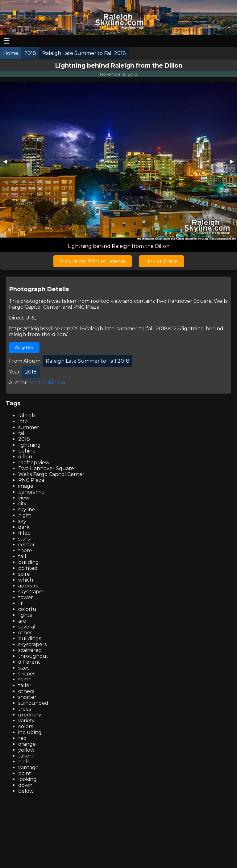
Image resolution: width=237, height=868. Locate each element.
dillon (25, 457)
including (30, 732)
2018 (24, 439)
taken (25, 756)
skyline (27, 509)
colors (26, 726)
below (26, 791)
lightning (29, 445)
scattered (30, 650)
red (23, 738)
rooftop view (106, 301)
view (24, 498)
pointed (28, 568)
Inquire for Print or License (93, 261)
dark (24, 527)
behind (27, 451)
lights (25, 615)
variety (26, 721)
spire (24, 574)
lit (21, 603)
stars (24, 539)
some (25, 680)
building (29, 562)
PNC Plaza (86, 307)
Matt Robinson (47, 383)
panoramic (31, 492)
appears (28, 586)
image (26, 486)
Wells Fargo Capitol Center (51, 474)
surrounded (33, 703)
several (27, 627)
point (25, 773)
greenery (30, 715)
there (25, 551)
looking (27, 779)
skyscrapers (32, 644)
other (25, 633)
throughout (33, 656)
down (25, 785)
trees (25, 709)
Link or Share (162, 261)
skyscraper (31, 592)
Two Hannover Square (184, 301)
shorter (27, 697)
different (29, 662)
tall (22, 556)
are (22, 621)
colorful (28, 609)
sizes (24, 668)
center (27, 545)
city (22, 504)
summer (29, 427)
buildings (30, 638)
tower (26, 597)
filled (25, 533)
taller (25, 685)
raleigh (27, 416)
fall (22, 433)
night (25, 515)
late (23, 421)
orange (27, 744)
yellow (26, 750)
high (24, 762)
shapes (27, 674)
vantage (28, 768)
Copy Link (24, 348)
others (26, 691)
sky (22, 521)
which (26, 580)
